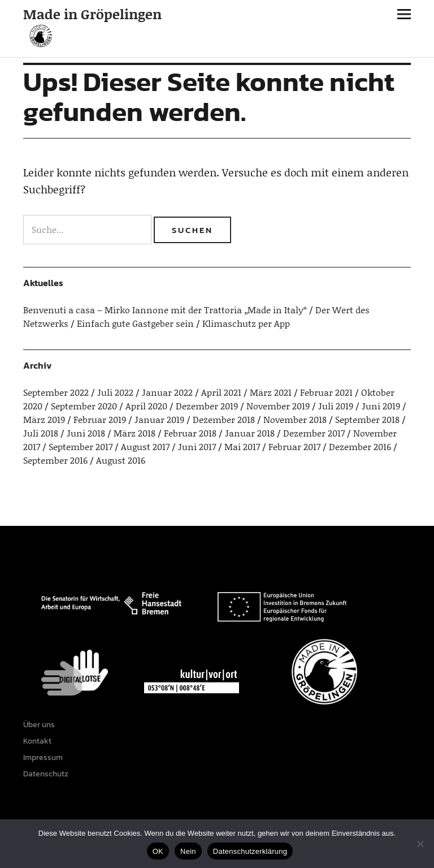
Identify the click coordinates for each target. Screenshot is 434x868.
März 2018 (134, 433)
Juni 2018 (86, 433)
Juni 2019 (381, 406)
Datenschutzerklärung (250, 851)
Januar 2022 (167, 392)
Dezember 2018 (224, 419)
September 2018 (367, 419)
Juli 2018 (41, 433)
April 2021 (221, 392)
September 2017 (81, 446)
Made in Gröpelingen (92, 14)
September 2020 (84, 406)
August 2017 (145, 446)
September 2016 (55, 460)
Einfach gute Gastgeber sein (135, 323)
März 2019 (44, 419)
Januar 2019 (159, 419)
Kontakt (37, 741)
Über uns (39, 725)
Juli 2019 (336, 406)
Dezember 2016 (360, 446)
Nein (188, 851)
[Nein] (420, 844)
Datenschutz (46, 774)
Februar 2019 (100, 419)
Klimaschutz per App (246, 323)
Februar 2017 (294, 446)
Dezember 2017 (314, 433)
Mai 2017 (242, 446)
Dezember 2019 (207, 406)
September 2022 (56, 392)
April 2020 (146, 406)
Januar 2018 (250, 433)
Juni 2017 (197, 446)
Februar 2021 (326, 392)
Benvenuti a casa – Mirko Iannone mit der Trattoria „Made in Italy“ (165, 310)
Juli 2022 (115, 392)
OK (158, 851)
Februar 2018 (190, 433)
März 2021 (271, 392)
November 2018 (295, 419)
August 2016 (121, 460)
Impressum (43, 757)
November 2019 (278, 406)
